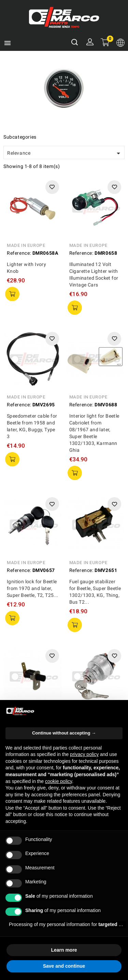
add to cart (12, 294)
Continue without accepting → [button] (64, 733)
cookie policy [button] (59, 781)
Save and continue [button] (64, 966)
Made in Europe (26, 245)
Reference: (19, 253)
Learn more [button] (64, 950)
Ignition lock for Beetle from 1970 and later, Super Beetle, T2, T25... (33, 588)
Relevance (65, 153)
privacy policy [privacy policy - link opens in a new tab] (84, 754)
